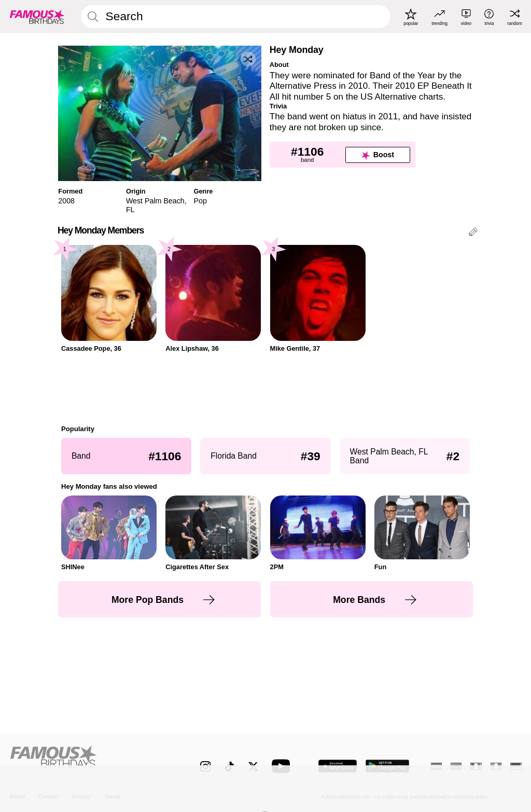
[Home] (89, 761)
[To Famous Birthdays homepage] (37, 17)
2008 (66, 201)
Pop (200, 201)
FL (130, 210)
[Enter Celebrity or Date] (235, 17)
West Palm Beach (155, 201)
